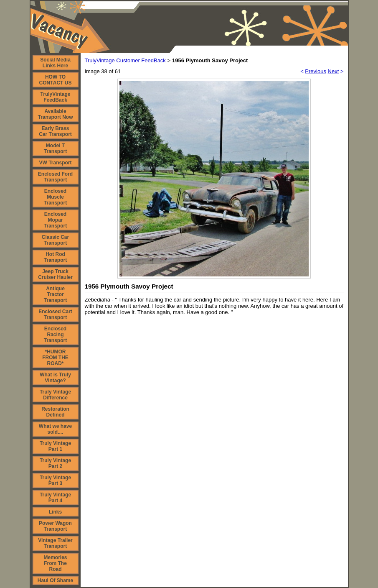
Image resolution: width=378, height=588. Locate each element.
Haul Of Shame (55, 580)
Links (55, 512)
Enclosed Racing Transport (55, 335)
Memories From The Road (55, 563)
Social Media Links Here (55, 63)
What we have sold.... (55, 429)
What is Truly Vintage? (55, 378)
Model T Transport (55, 148)
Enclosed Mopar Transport (55, 220)
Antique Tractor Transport (55, 294)
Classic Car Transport (55, 240)
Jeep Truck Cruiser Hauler (55, 274)
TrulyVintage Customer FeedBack (125, 60)
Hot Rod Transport (55, 257)
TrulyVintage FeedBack (56, 97)
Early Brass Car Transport (55, 131)
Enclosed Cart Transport (55, 314)
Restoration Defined (55, 412)
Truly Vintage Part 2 (55, 463)
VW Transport (55, 163)
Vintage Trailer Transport (55, 543)
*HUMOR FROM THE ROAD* (55, 358)
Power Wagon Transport (55, 526)
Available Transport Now (55, 114)
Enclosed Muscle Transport (55, 197)
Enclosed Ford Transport (55, 177)
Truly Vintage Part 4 (55, 498)
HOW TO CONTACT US (56, 80)
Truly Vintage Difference (55, 395)
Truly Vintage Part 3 (55, 481)
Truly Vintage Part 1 (55, 446)
